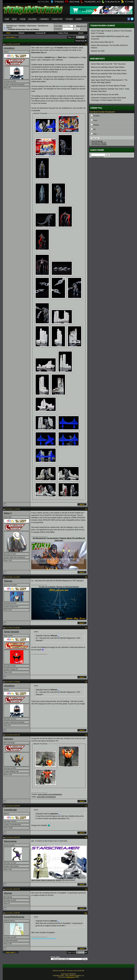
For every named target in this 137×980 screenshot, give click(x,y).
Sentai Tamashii (11, 632)
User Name (58, 26)
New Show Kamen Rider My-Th (102, 42)
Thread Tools (80, 41)
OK (94, 129)
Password (58, 29)
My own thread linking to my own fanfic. (105, 95)
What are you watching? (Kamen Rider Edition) (108, 67)
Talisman (8, 581)
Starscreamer (10, 841)
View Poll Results (97, 141)
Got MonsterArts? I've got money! (46, 538)
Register (22, 33)
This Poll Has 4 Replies (99, 144)
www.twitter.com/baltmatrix (46, 797)
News (15, 19)
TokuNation (22, 25)
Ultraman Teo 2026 (98, 51)
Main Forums (32, 25)
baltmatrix (8, 739)
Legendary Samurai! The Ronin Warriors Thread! (108, 86)
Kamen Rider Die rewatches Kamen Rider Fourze (109, 70)
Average (96, 125)
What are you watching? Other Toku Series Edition (109, 74)
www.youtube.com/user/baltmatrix (50, 794)
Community (40, 33)
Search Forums (97, 150)
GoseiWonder (10, 810)
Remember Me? (81, 26)
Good (95, 120)
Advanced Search (98, 157)
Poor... (96, 134)
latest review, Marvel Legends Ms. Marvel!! (46, 880)
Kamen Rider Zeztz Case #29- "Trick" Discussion (108, 64)
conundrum (9, 48)
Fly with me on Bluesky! (47, 587)
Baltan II (8, 513)
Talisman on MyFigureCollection (68, 587)
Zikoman (8, 893)
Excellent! (97, 116)
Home (7, 19)
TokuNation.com (12, 25)
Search (81, 33)
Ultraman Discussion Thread (101, 77)
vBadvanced (70, 977)
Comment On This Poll (99, 143)
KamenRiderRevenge (14, 917)
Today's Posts (63, 33)
